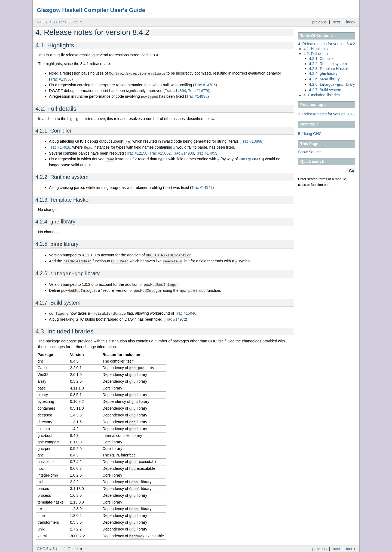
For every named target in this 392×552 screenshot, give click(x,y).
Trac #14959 (207, 152)
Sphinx (344, 548)
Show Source (309, 150)
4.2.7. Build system (325, 88)
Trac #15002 (160, 152)
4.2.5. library (324, 78)
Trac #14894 (175, 90)
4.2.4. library (323, 73)
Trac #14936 (197, 96)
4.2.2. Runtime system (328, 64)
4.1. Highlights (316, 49)
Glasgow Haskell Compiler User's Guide (91, 10)
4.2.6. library (332, 83)
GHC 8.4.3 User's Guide (57, 22)
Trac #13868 (252, 141)
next (336, 22)
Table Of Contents (317, 36)
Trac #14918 (60, 146)
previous (319, 22)
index (351, 22)
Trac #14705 (205, 85)
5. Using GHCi (310, 132)
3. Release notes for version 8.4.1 (327, 112)
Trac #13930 (61, 79)
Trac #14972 (175, 315)
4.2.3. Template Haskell (329, 69)
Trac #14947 (202, 186)
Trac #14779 (199, 90)
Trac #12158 (137, 152)
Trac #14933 (183, 152)
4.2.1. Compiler (322, 59)
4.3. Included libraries (322, 93)
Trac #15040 (186, 310)
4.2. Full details (316, 54)
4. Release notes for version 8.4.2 (327, 44)
